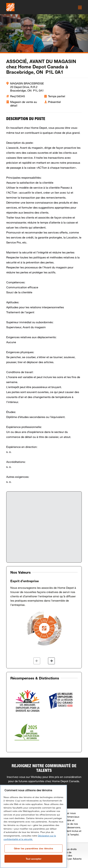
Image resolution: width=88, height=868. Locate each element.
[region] (33, 826)
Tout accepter (34, 859)
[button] (37, 661)
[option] (44, 613)
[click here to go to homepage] (10, 7)
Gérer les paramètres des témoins (34, 848)
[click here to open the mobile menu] (80, 7)
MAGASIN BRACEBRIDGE (27, 83)
